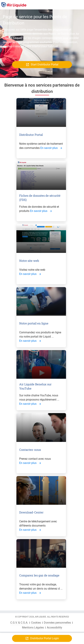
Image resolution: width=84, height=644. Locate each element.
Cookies (36, 623)
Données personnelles (57, 623)
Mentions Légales (33, 628)
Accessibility (54, 628)
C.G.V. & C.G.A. (19, 623)
